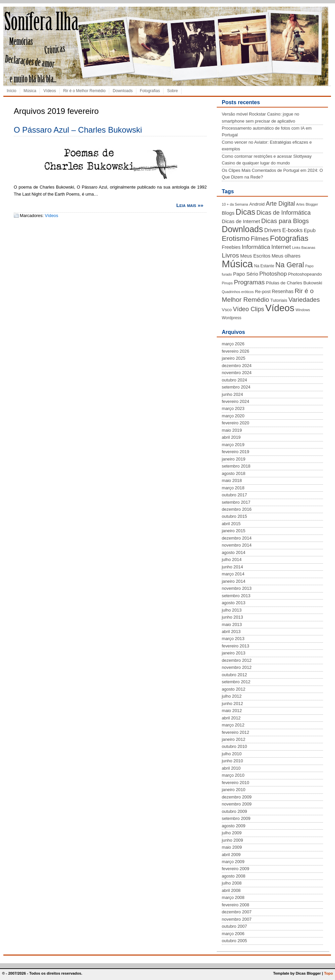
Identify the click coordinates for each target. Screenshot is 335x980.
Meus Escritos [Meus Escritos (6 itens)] (255, 256)
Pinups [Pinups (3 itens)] (227, 283)
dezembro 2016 (237, 509)
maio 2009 (232, 847)
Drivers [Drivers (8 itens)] (273, 230)
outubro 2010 (234, 746)
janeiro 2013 (233, 653)
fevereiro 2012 (236, 732)
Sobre (173, 91)
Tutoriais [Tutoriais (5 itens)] (279, 300)
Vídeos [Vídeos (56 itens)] (280, 308)
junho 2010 (232, 761)
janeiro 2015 (233, 531)
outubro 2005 (234, 941)
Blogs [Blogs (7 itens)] (228, 213)
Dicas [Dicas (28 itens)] (245, 212)
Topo (328, 973)
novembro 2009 (237, 804)
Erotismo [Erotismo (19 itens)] (236, 238)
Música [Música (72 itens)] (237, 264)
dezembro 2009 (237, 797)
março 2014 (233, 574)
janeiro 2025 (233, 358)
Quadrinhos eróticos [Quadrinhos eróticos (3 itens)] (238, 292)
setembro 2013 (236, 596)
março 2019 (233, 445)
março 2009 (233, 862)
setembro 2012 (236, 682)
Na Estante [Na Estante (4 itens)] (264, 266)
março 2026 (233, 344)
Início (12, 91)
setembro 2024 (236, 387)
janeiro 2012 (233, 739)
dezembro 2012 (237, 660)
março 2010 (233, 775)
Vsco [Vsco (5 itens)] (227, 310)
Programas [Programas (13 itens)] (249, 282)
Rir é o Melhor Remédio (84, 91)
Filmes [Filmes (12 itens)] (260, 239)
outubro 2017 (234, 495)
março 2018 (233, 488)
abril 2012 (231, 718)
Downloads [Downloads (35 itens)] (242, 229)
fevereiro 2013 (236, 646)
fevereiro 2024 (236, 401)
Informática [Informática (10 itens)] (256, 247)
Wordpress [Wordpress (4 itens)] (231, 318)
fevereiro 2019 (236, 452)
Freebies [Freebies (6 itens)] (231, 247)
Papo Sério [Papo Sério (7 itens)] (246, 274)
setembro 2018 (236, 466)
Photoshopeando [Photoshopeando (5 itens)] (305, 274)
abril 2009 (231, 855)
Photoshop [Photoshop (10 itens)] (273, 274)
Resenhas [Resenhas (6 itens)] (283, 291)
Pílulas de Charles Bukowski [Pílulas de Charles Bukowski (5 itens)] (294, 283)
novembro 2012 (237, 667)
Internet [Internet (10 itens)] (281, 247)
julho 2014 (232, 559)
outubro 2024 (234, 380)
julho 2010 (232, 754)
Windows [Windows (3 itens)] (303, 310)
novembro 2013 (237, 588)
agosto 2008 (233, 876)
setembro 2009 (236, 818)
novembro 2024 (237, 373)
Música (30, 91)
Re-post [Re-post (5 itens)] (263, 292)
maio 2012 (232, 711)
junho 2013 (232, 617)
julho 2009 (232, 833)
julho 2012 (232, 696)
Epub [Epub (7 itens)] (310, 230)
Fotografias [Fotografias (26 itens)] (289, 238)
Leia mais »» (190, 205)
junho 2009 (232, 840)
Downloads (123, 91)
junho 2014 (232, 567)
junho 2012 (232, 704)
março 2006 (233, 934)
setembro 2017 (236, 502)
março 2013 (233, 639)
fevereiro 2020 (236, 423)
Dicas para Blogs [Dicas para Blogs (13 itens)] (285, 221)
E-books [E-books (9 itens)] (292, 230)
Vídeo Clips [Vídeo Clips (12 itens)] (248, 309)
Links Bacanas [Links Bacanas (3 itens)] (304, 248)
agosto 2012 (233, 689)
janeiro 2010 (233, 790)
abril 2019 (231, 437)
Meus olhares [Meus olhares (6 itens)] (286, 256)
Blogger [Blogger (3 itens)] (312, 204)
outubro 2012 (234, 675)
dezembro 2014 (237, 538)
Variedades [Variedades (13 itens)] (304, 300)
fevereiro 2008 (236, 905)
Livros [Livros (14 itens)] (230, 255)
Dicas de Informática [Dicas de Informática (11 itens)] (283, 213)
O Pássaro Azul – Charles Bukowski (78, 130)
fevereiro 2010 (236, 783)
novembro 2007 (237, 919)
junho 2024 (232, 394)
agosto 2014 (233, 552)
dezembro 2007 (237, 912)
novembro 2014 (237, 545)
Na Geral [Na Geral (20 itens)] (290, 265)
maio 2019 (232, 430)
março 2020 (233, 416)
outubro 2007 (234, 926)
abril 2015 (231, 524)
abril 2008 (231, 890)
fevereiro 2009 (236, 869)
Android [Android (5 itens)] (257, 204)
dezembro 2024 (237, 366)
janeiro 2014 (233, 581)
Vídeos (50, 91)
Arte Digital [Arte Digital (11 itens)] (281, 204)
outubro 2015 (234, 516)
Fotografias (150, 91)
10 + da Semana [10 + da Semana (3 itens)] (235, 204)
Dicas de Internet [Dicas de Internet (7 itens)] (241, 221)
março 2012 (233, 725)
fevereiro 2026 (236, 351)
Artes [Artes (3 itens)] (300, 204)
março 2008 (233, 897)
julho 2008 (232, 883)
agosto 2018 (233, 473)
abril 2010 (231, 768)
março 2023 (233, 408)
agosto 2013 (233, 603)
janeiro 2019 (233, 459)
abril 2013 (231, 632)
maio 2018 (232, 480)
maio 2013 (232, 624)
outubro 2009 (234, 811)
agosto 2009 (233, 826)
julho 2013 (232, 610)
